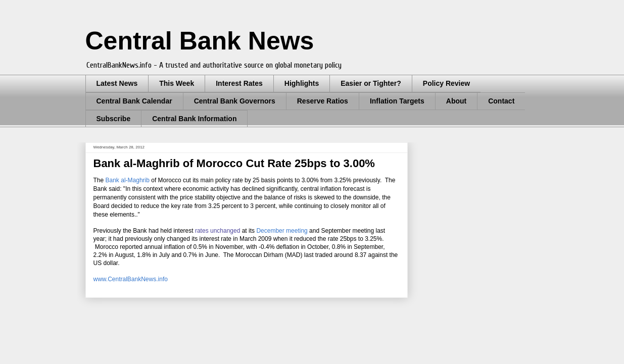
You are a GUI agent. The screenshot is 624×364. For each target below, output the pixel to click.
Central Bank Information (194, 119)
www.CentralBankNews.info (131, 279)
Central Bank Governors (235, 101)
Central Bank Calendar (134, 101)
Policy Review (446, 83)
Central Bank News (200, 41)
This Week (177, 83)
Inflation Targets (397, 101)
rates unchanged (218, 231)
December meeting (282, 231)
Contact (501, 101)
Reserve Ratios (323, 101)
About (456, 101)
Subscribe (114, 119)
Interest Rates (239, 83)
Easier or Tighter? (371, 83)
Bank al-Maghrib (128, 180)
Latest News (117, 83)
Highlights (302, 83)
